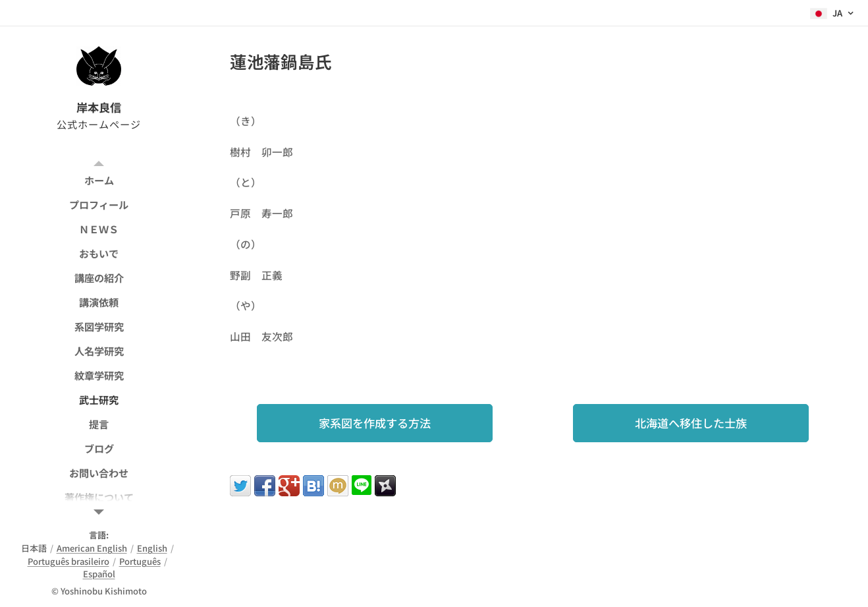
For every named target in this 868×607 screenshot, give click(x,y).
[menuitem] (99, 180)
